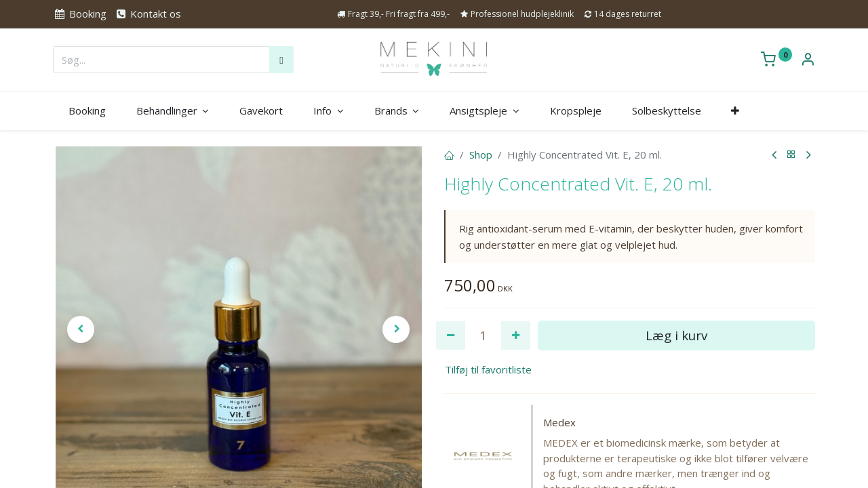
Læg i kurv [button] (676, 335)
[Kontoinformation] (808, 60)
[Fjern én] (451, 336)
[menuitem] (87, 111)
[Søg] (281, 60)
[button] (735, 111)
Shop (481, 155)
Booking (79, 14)
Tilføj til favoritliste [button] (488, 369)
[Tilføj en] (516, 336)
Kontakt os (148, 14)
